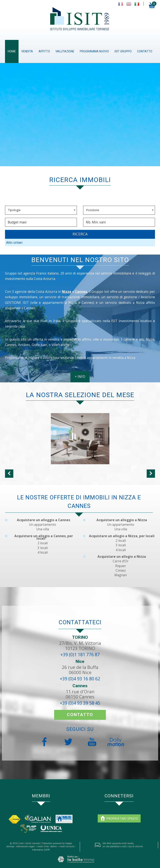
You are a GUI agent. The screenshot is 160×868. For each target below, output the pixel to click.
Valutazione (65, 51)
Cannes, (81, 292)
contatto (145, 51)
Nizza (67, 292)
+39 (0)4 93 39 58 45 (80, 703)
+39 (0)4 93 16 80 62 (80, 679)
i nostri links (42, 846)
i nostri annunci (66, 846)
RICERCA (80, 234)
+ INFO (80, 377)
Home (12, 51)
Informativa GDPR (41, 850)
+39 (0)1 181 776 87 (80, 655)
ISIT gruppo (123, 51)
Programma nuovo (94, 51)
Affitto (44, 51)
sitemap (10, 846)
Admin (54, 846)
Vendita (27, 51)
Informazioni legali (25, 846)
